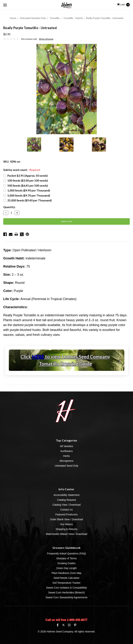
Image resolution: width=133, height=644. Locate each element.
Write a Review (46, 39)
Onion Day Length (67, 568)
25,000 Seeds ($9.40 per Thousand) (30, 200)
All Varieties (67, 446)
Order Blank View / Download (67, 519)
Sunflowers (66, 451)
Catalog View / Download (66, 505)
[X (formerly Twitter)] (63, 625)
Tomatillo (55, 18)
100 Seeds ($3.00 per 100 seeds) (28, 180)
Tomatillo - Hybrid (73, 18)
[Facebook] (58, 625)
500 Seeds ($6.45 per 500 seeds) (28, 186)
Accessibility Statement (66, 495)
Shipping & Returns (67, 529)
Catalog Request (66, 500)
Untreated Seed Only (67, 466)
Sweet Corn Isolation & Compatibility (66, 588)
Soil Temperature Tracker (66, 583)
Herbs (66, 456)
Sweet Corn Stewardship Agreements (67, 597)
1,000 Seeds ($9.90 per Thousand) (29, 190)
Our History (67, 524)
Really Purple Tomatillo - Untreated (105, 18)
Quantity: (9, 207)
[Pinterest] (75, 625)
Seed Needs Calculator (66, 578)
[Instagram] (69, 625)
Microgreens (66, 461)
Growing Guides (66, 563)
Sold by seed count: (22, 170)
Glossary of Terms (67, 558)
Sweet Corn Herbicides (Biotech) (66, 593)
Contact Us (66, 510)
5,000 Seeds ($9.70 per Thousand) (29, 195)
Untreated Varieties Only (33, 18)
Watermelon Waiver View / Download (66, 534)
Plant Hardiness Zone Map (66, 573)
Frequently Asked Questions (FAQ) (66, 553)
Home (13, 18)
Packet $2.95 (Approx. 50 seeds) (28, 176)
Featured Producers (66, 514)
